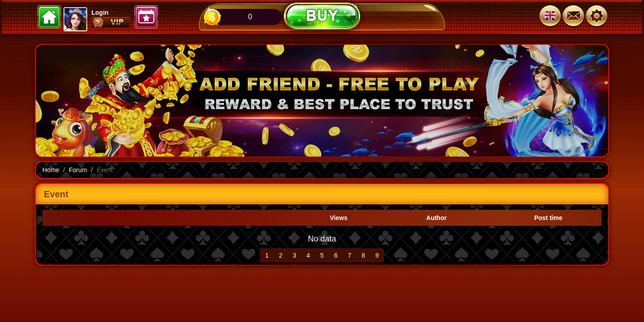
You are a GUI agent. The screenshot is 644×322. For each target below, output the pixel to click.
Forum (78, 170)
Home (51, 170)
